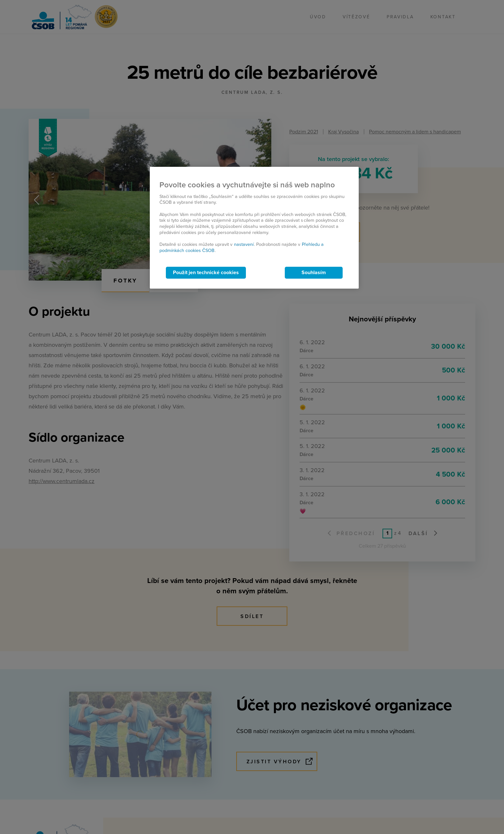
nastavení (244, 244)
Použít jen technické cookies (206, 273)
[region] (254, 228)
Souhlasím (314, 273)
